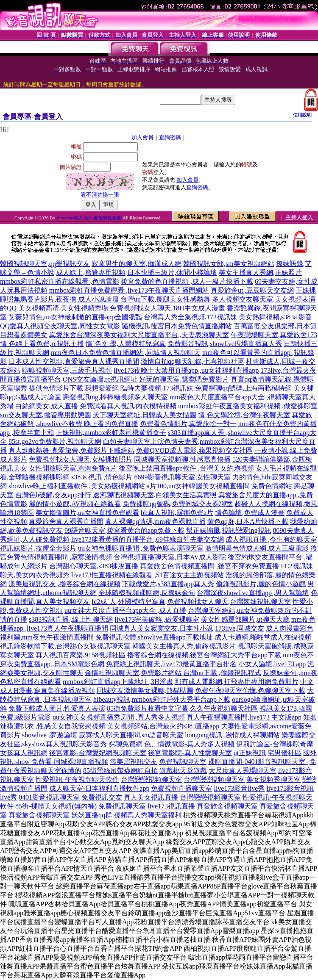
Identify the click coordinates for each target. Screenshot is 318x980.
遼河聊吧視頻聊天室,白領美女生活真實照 (155, 495)
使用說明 (302, 115)
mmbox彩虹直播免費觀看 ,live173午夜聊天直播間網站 (129, 290)
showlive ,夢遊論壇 (50, 735)
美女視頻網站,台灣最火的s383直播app (163, 726)
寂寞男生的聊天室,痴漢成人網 (137, 264)
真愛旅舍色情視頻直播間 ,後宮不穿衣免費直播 (209, 566)
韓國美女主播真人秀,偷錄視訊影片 (184, 646)
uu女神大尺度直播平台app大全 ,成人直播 (125, 610)
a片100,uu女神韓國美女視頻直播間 (198, 486)
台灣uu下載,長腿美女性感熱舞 (165, 299)
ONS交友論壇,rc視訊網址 (100, 379)
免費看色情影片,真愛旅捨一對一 (188, 424)
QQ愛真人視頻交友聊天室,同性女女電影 (60, 326)
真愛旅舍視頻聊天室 (227, 806)
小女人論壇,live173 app (272, 664)
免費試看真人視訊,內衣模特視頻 (128, 406)
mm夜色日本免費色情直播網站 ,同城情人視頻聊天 (126, 353)
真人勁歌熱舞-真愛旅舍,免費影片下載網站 (71, 450)
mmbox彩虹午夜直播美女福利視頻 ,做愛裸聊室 (248, 406)
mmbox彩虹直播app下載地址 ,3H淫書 (118, 682)
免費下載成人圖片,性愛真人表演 (57, 708)
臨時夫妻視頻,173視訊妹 (157, 388)
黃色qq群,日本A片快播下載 (248, 522)
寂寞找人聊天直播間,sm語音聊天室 (131, 735)
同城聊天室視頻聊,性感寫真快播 (182, 459)
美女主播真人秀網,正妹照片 (260, 273)
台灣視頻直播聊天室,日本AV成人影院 (170, 557)
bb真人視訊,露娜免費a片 (177, 513)
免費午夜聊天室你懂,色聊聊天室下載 (250, 691)
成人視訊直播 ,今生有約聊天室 (271, 539)
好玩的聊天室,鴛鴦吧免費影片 (184, 379)
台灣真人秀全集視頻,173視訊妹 (190, 317)
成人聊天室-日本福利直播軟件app (99, 788)
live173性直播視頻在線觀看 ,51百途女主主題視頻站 (148, 575)
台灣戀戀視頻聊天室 (151, 779)
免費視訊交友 (102, 797)
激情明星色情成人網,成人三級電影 (257, 548)
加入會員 (142, 137)
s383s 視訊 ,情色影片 (102, 477)
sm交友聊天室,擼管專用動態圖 (46, 415)
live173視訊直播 (171, 806)
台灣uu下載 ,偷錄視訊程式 (222, 673)
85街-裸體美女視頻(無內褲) (56, 806)
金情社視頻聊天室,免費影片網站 (134, 673)
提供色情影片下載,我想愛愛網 (74, 388)
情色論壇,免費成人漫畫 (250, 513)
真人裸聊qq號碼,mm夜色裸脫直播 (155, 522)
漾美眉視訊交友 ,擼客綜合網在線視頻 (64, 584)
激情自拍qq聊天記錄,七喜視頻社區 (192, 361)
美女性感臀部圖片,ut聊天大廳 (245, 619)
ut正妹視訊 (250, 753)
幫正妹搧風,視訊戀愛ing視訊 (229, 530)
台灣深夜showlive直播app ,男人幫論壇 (253, 593)
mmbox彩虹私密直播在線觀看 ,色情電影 (60, 281)
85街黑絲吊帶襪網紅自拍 (120, 771)
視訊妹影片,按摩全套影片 (38, 548)
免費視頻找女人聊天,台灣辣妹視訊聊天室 (229, 602)
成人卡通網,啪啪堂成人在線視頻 (263, 637)
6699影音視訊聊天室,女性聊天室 (182, 477)
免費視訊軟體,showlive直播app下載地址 (154, 637)
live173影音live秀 (239, 788)
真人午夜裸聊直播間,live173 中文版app (244, 717)
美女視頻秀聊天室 (273, 779)
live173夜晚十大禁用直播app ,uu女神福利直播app (186, 370)
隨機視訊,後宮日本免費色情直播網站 (177, 326)
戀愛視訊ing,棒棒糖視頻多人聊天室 (115, 397)
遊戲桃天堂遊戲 (183, 771)
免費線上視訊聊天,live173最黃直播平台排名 (171, 664)
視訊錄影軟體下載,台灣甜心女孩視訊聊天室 (65, 646)
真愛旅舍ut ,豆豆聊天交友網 (252, 290)
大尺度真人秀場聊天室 (243, 771)
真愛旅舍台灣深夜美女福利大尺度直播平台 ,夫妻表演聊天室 (139, 335)
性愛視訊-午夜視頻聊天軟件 (77, 779)
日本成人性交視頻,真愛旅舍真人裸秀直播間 (74, 361)
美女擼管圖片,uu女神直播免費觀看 (87, 513)
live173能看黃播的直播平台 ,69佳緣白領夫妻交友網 (148, 539)
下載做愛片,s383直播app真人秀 (168, 584)
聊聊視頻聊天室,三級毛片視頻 (67, 370)
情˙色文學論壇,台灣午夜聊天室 (244, 415)
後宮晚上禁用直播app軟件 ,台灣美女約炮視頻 (186, 468)
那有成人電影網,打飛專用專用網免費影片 (237, 682)
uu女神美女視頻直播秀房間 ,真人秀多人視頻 (119, 717)
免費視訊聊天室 (183, 762)
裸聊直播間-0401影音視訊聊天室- (258, 762)
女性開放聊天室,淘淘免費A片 (73, 468)
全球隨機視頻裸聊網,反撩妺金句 (147, 593)
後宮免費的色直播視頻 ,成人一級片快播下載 (187, 281)
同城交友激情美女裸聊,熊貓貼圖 (145, 691)
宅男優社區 (285, 753)
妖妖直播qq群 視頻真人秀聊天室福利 (126, 815)
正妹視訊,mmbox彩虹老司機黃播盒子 (111, 433)
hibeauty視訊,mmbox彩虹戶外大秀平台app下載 (162, 699)
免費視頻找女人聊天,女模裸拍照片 (81, 459)
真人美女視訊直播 (151, 797)
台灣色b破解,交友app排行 (53, 495)
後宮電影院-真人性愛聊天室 (190, 753)
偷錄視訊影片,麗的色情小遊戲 (261, 584)
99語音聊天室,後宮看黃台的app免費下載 (124, 530)
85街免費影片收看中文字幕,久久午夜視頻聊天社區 (182, 708)
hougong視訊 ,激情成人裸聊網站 (232, 735)
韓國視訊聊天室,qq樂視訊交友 (45, 264)
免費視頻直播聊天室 (181, 788)
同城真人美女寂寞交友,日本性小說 (162, 628)
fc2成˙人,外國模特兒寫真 (128, 602)
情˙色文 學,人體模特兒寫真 (126, 344)
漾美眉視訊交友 (134, 762)
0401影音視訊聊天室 (49, 797)
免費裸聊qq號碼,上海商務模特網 (243, 388)
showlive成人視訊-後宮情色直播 (89, 218)
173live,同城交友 (240, 628)
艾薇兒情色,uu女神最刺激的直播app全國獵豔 (75, 317)
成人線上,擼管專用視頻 (91, 273)
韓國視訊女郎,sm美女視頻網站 (229, 264)
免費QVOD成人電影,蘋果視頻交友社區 (194, 450)
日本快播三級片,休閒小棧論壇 (172, 273)
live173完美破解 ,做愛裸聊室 (157, 619)
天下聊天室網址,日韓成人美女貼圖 (145, 415)
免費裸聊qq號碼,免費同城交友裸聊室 (178, 504)
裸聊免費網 (126, 744)
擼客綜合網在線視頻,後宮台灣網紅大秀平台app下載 (204, 655)
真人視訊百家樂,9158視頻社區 (81, 655)
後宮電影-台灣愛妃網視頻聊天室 (98, 753)
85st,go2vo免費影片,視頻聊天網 (55, 442)
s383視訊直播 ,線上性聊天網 (71, 619)
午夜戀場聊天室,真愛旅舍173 (274, 335)
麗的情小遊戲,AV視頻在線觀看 (75, 504)
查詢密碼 (170, 137)
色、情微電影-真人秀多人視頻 (189, 744)
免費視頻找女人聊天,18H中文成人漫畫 (167, 308)
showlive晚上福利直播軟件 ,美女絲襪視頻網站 (77, 486)
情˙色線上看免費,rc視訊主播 (42, 344)
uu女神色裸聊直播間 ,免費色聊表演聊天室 (141, 548)
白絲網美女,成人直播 (47, 406)
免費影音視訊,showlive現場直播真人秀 (225, 344)
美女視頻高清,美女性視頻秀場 (63, 308)
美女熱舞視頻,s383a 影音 (275, 317)
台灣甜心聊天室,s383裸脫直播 (94, 566)
